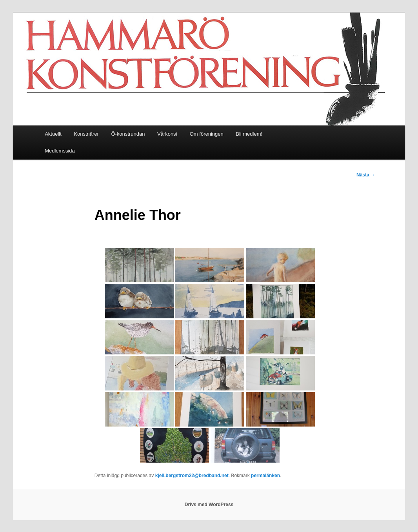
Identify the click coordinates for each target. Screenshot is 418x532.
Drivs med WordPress (209, 505)
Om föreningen (207, 134)
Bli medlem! (249, 134)
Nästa (366, 175)
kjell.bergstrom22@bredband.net (192, 476)
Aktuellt (53, 134)
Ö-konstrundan (128, 134)
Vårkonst (167, 134)
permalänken (265, 476)
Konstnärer (86, 134)
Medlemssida (60, 151)
